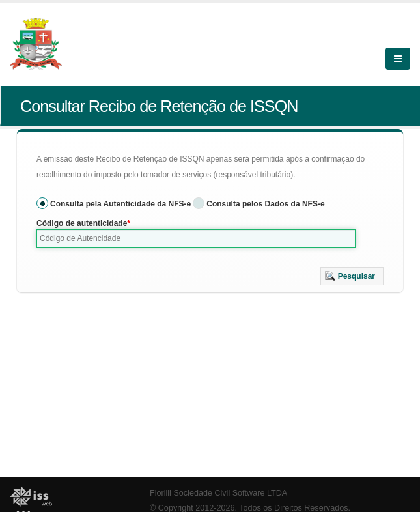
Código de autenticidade (82, 223)
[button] (352, 276)
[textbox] (196, 238)
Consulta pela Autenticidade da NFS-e (120, 204)
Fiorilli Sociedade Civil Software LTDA (218, 493)
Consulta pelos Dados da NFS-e (265, 204)
